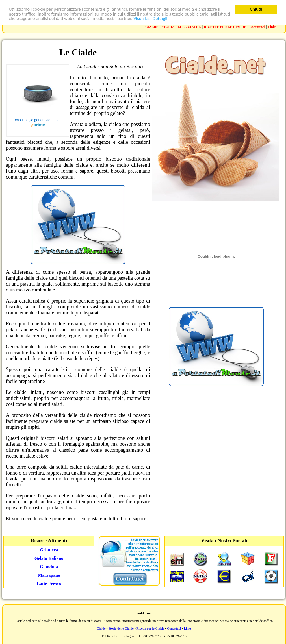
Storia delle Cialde (121, 628)
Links (272, 27)
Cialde (101, 628)
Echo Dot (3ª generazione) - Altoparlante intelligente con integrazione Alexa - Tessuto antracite (38, 120)
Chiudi (256, 9)
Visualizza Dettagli (168, 19)
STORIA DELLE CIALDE (181, 27)
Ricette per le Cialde (150, 628)
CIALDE (152, 27)
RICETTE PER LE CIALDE (225, 27)
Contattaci (257, 27)
